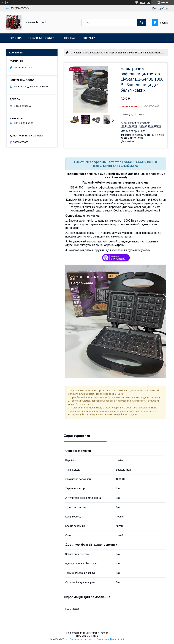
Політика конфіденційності (110, 639)
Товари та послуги (41, 38)
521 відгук (145, 2)
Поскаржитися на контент (82, 639)
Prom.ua (104, 633)
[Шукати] (142, 22)
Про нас (70, 38)
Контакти (89, 38)
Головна (16, 38)
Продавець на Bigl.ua (87, 636)
